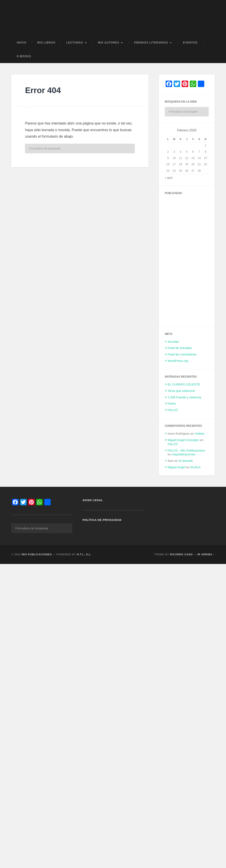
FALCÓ (173, 412)
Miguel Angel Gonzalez (183, 442)
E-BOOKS (24, 58)
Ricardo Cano (181, 557)
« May (169, 180)
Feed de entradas (180, 350)
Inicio (22, 44)
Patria (172, 405)
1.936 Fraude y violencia (184, 399)
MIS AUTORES (109, 44)
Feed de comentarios (182, 356)
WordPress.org (178, 363)
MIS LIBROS (46, 44)
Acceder (173, 343)
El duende (186, 463)
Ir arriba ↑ (206, 557)
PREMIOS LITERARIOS (151, 44)
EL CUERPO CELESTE (184, 386)
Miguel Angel (176, 469)
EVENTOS (190, 44)
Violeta (200, 435)
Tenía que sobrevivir (181, 393)
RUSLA (196, 469)
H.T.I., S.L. (84, 557)
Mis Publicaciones (37, 557)
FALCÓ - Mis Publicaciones (186, 452)
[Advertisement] (195, 261)
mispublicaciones (184, 456)
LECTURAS (75, 44)
